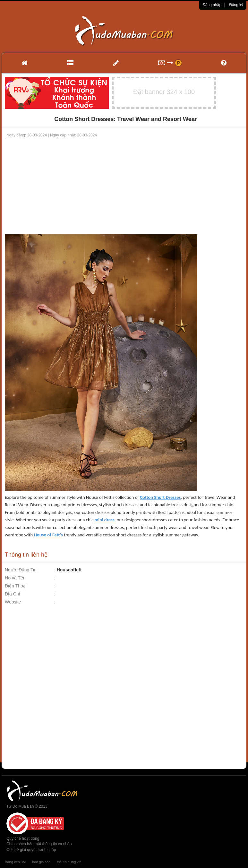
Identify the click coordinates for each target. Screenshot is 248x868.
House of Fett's (48, 535)
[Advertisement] (124, 186)
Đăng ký (236, 5)
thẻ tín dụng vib (69, 862)
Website (13, 602)
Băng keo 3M (15, 862)
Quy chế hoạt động (23, 838)
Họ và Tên (15, 578)
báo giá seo (41, 862)
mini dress (105, 520)
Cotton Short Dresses (160, 497)
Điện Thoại (16, 586)
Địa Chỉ (13, 594)
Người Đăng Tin (21, 570)
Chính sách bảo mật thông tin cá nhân (39, 844)
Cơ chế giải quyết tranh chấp (31, 850)
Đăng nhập (212, 5)
